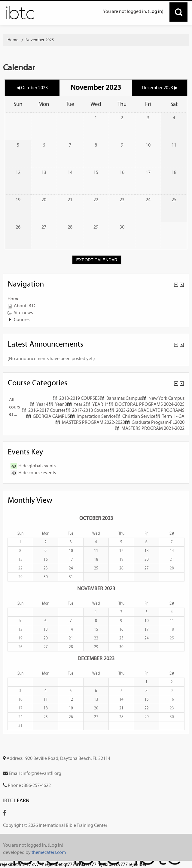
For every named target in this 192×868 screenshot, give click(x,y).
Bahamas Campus (121, 398)
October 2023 (96, 518)
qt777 (69, 864)
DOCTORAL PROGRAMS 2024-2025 (146, 404)
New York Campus (163, 398)
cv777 (38, 864)
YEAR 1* (97, 404)
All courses (14, 407)
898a (81, 864)
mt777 (25, 864)
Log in (156, 11)
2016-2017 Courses (44, 410)
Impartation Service (93, 416)
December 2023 (96, 658)
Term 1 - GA (170, 416)
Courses (22, 319)
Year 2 (76, 404)
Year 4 (39, 404)
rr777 (91, 864)
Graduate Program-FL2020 (155, 422)
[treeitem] (96, 299)
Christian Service (136, 416)
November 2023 (40, 40)
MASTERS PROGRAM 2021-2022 (150, 428)
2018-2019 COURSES (76, 398)
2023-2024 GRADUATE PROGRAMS (147, 410)
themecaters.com (49, 852)
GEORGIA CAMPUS (48, 416)
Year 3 (58, 404)
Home (14, 299)
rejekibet (9, 864)
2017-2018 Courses (87, 410)
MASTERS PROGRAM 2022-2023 (90, 422)
